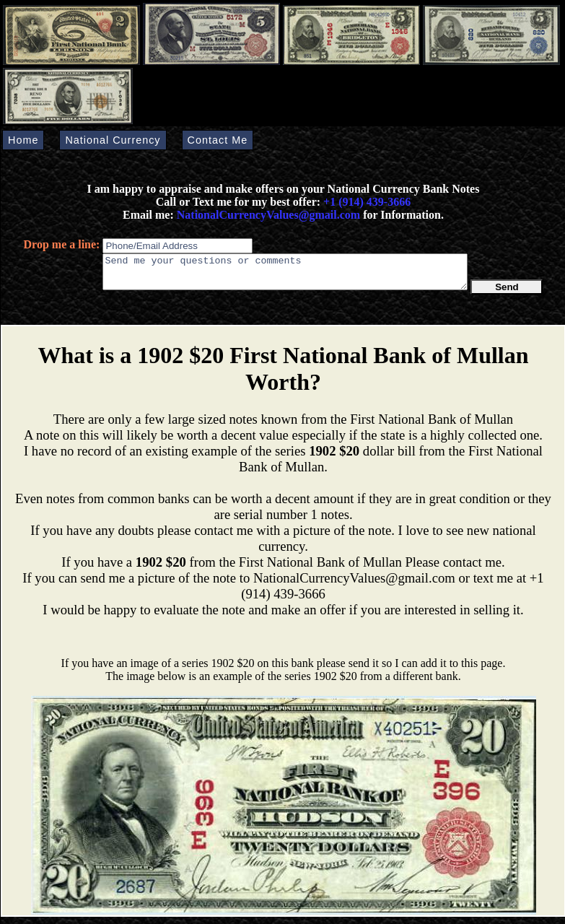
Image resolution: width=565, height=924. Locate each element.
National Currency (113, 140)
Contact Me (218, 140)
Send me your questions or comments (285, 275)
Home (23, 140)
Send (507, 293)
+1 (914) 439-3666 (367, 202)
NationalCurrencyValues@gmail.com (267, 215)
